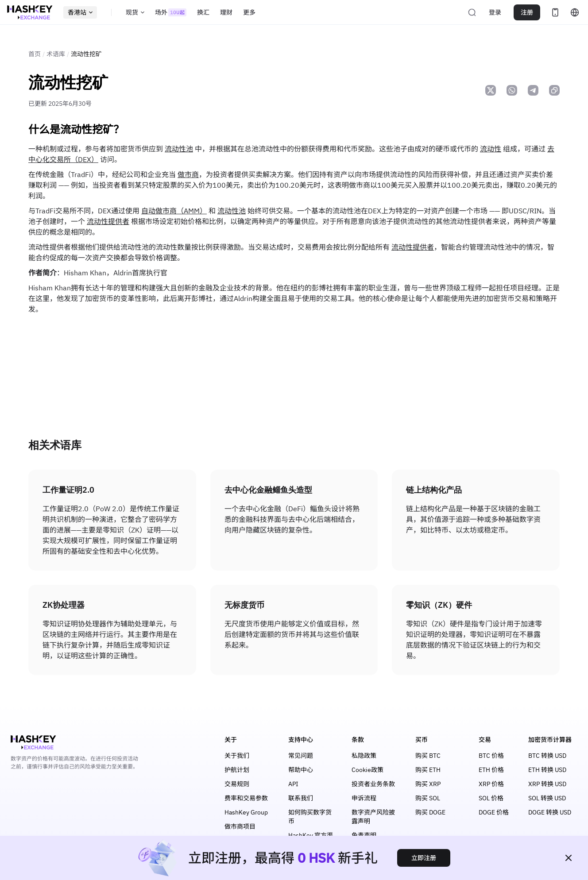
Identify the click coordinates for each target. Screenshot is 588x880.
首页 (35, 54)
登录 (495, 12)
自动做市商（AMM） (174, 211)
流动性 (491, 149)
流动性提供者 (108, 221)
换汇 (203, 12)
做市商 (188, 174)
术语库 (56, 54)
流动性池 (179, 149)
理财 (226, 12)
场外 (171, 12)
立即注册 (424, 858)
